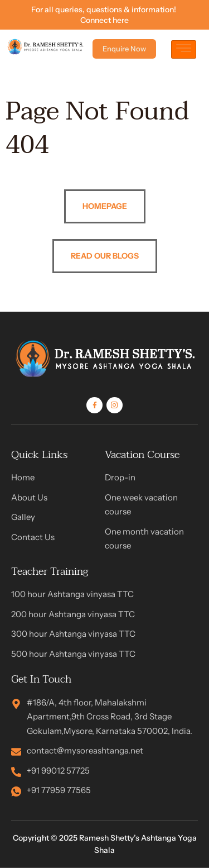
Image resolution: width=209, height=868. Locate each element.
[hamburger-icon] (184, 49)
